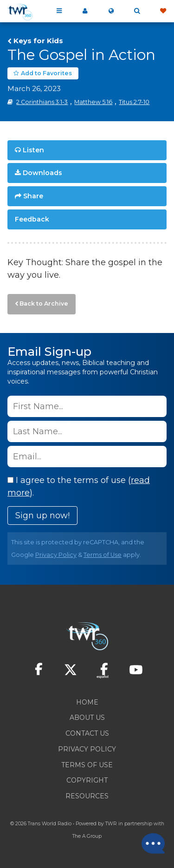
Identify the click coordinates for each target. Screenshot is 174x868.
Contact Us (87, 733)
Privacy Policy (56, 555)
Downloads (42, 173)
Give (163, 11)
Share (33, 196)
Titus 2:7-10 (134, 102)
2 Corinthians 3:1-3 (42, 102)
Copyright (87, 780)
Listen (33, 150)
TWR (111, 824)
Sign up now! (42, 516)
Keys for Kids (38, 41)
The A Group (87, 836)
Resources (87, 796)
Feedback (32, 219)
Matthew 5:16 (93, 102)
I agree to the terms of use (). (79, 486)
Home (87, 702)
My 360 (85, 11)
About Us (87, 718)
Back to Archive (44, 303)
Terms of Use (103, 555)
